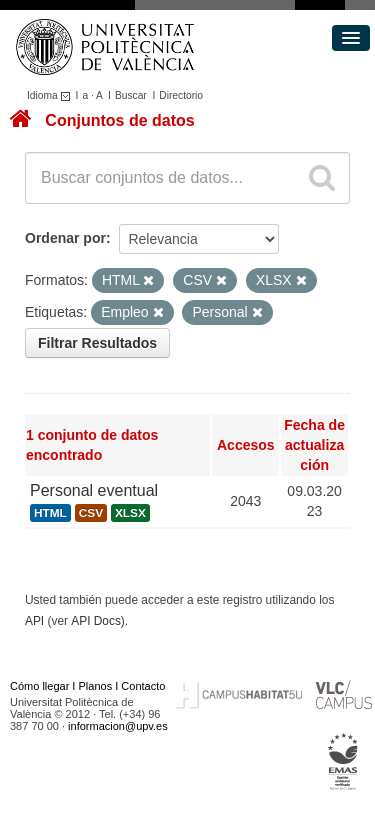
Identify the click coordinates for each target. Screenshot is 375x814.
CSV (91, 513)
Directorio (181, 95)
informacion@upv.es (118, 726)
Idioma (51, 95)
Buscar (131, 95)
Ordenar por (65, 238)
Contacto (143, 686)
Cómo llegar (39, 686)
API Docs (96, 621)
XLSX (130, 513)
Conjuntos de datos (119, 120)
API (34, 621)
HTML (50, 513)
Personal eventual (94, 490)
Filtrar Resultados (97, 343)
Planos (96, 686)
